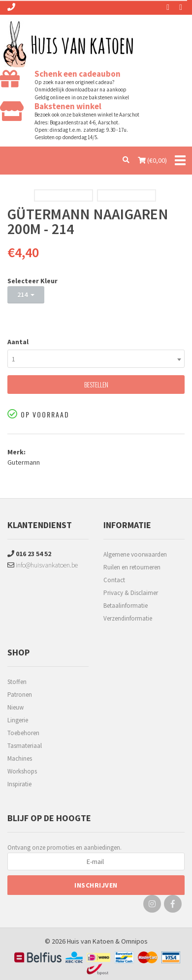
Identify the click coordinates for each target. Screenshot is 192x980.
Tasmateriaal (25, 746)
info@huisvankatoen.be (43, 565)
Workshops (22, 771)
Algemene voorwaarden (135, 554)
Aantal (18, 342)
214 (26, 295)
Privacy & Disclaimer (131, 593)
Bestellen (96, 384)
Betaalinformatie (126, 606)
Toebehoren (23, 733)
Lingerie (18, 720)
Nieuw (16, 707)
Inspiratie (19, 784)
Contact (114, 580)
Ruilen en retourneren (132, 567)
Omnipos (134, 941)
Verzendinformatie (128, 618)
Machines (20, 758)
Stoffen (17, 682)
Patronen (20, 695)
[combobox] (96, 359)
